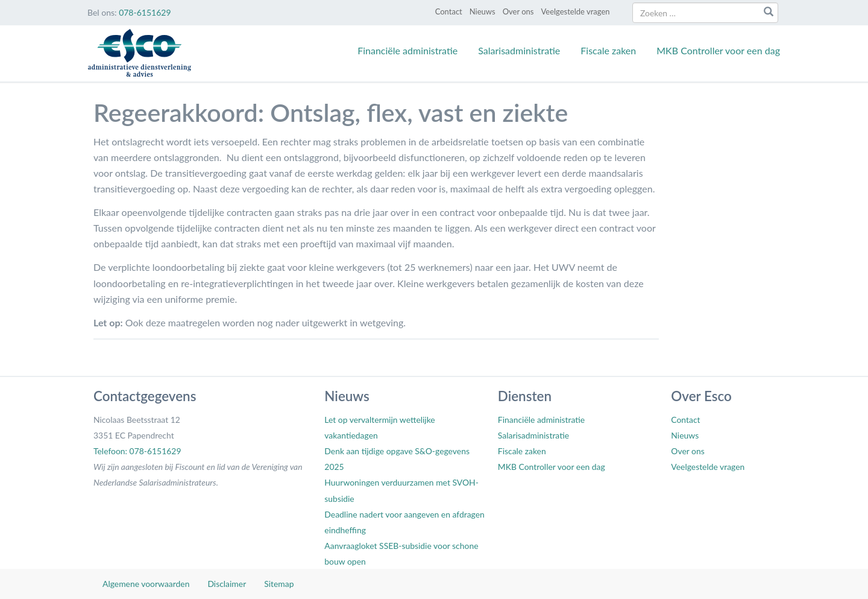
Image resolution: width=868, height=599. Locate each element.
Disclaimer (227, 584)
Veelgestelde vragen (575, 11)
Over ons (518, 11)
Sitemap (279, 584)
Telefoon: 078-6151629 (137, 451)
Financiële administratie (407, 50)
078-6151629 (145, 12)
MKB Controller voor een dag (718, 50)
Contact (449, 11)
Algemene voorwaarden (146, 584)
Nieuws (483, 11)
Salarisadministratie (519, 50)
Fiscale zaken (608, 50)
